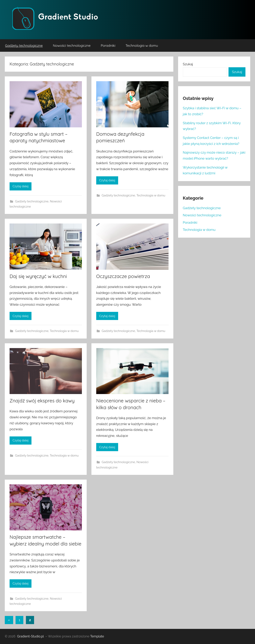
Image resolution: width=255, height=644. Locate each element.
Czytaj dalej (21, 186)
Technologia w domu (142, 45)
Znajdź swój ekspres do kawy (42, 401)
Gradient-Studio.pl (30, 636)
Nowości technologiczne (72, 45)
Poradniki (108, 45)
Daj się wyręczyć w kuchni (38, 276)
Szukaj (188, 64)
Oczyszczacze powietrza (123, 276)
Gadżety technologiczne (24, 45)
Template (97, 636)
